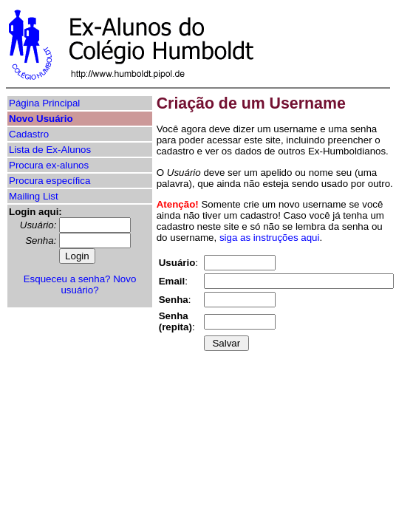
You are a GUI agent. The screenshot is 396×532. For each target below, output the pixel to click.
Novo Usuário (41, 119)
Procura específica (49, 181)
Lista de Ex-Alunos (50, 150)
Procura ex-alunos (49, 165)
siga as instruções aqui (270, 238)
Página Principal (44, 103)
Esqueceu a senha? (67, 279)
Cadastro (29, 134)
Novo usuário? (98, 284)
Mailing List (34, 196)
